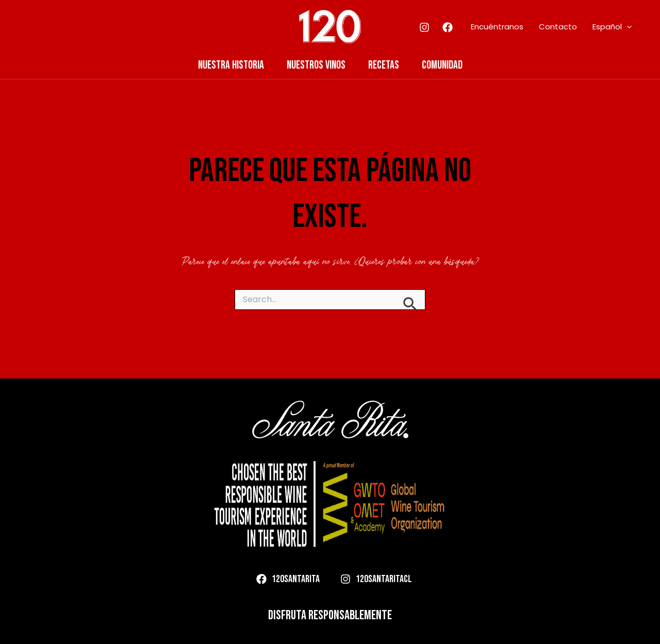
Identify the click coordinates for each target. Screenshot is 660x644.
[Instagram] (424, 27)
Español (612, 27)
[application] (627, 27)
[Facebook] (448, 27)
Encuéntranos (497, 27)
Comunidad (442, 65)
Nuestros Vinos (316, 65)
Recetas (384, 65)
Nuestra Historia (231, 65)
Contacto (558, 27)
